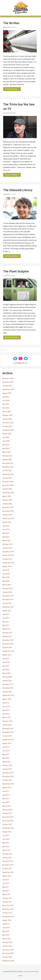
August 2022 (7, 434)
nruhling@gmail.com (20, 363)
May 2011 (6, 887)
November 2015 (8, 688)
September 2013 (8, 784)
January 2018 (7, 592)
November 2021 (8, 467)
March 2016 (7, 673)
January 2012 (7, 858)
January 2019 (7, 548)
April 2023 (6, 408)
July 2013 (6, 791)
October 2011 (7, 869)
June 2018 (6, 574)
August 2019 (7, 522)
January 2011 (7, 902)
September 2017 (8, 607)
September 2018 (8, 563)
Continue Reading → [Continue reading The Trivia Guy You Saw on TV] (12, 175)
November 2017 (8, 600)
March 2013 (7, 806)
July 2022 (6, 437)
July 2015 (6, 703)
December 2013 (8, 773)
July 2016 (6, 659)
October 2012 (7, 824)
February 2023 (7, 415)
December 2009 (8, 950)
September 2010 (8, 917)
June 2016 (6, 662)
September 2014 (8, 740)
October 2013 (7, 780)
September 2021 (8, 474)
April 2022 (6, 448)
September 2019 (8, 519)
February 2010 (7, 942)
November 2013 (8, 777)
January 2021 (7, 478)
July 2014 (6, 747)
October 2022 (7, 426)
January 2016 (7, 681)
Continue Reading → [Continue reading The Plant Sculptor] (12, 337)
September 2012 (8, 828)
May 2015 (6, 710)
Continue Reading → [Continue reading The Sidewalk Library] (12, 256)
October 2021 (7, 471)
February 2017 (7, 633)
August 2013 (7, 788)
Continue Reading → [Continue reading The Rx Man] (12, 89)
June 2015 (6, 707)
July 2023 (6, 397)
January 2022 (7, 460)
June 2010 (6, 928)
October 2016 (7, 648)
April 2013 (6, 802)
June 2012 (6, 839)
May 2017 (6, 622)
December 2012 (8, 817)
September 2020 (8, 493)
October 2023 (7, 386)
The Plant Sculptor (16, 271)
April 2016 (6, 670)
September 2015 (8, 695)
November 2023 (8, 382)
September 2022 (8, 430)
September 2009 (8, 961)
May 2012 (6, 843)
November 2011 (8, 865)
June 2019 (6, 530)
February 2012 (7, 854)
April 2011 (6, 891)
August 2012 (7, 832)
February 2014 (7, 765)
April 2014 (6, 758)
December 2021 (8, 463)
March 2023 (7, 412)
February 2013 (7, 810)
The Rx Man (11, 23)
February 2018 (7, 589)
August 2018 (7, 566)
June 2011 (6, 883)
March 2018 (7, 585)
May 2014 (6, 754)
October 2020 (7, 489)
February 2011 (7, 898)
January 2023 (7, 419)
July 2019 (6, 526)
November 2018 (8, 555)
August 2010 (7, 920)
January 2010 (7, 946)
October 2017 (7, 603)
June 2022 (6, 441)
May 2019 (6, 533)
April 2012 (6, 847)
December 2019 (8, 507)
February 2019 (7, 544)
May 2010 (6, 931)
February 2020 (7, 500)
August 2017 (7, 611)
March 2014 (7, 762)
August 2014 (7, 743)
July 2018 (6, 570)
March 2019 (7, 541)
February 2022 (7, 456)
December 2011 (8, 861)
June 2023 (6, 401)
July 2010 (6, 924)
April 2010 (6, 935)
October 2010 (7, 913)
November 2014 (8, 732)
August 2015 (7, 699)
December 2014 (8, 729)
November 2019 (8, 511)
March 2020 (7, 496)
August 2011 (7, 876)
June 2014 (6, 751)
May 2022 (6, 445)
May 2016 (6, 666)
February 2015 (7, 721)
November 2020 (8, 485)
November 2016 (8, 644)
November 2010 (8, 909)
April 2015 (6, 714)
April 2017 (6, 625)
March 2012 (7, 850)
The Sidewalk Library (18, 190)
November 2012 (8, 821)
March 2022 (7, 452)
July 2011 (6, 880)
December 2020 (8, 482)
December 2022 (8, 423)
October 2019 (7, 515)
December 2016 (8, 640)
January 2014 (7, 769)
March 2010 (7, 939)
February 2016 (7, 677)
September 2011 (8, 872)
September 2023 (8, 389)
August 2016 (7, 655)
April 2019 (6, 537)
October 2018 (7, 559)
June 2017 (6, 618)
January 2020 (7, 504)
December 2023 (8, 379)
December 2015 (8, 684)
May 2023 (6, 404)
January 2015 (7, 725)
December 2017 (8, 596)
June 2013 (6, 795)
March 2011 (7, 895)
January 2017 (7, 636)
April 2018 (6, 581)
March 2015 (7, 718)
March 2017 (7, 629)
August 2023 (7, 393)
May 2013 (6, 799)
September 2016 (8, 651)
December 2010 (8, 906)
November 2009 (8, 953)
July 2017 (6, 614)
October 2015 (7, 692)
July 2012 (6, 836)
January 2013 (7, 813)
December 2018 (8, 552)
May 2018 (6, 577)
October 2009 (7, 957)
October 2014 (7, 736)
